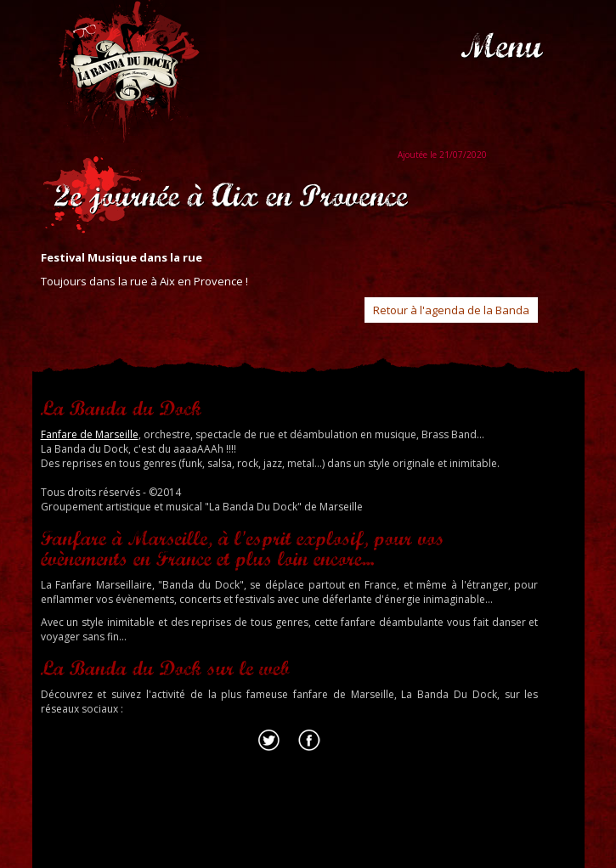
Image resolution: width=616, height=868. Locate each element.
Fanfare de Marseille (90, 434)
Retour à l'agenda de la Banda (451, 310)
